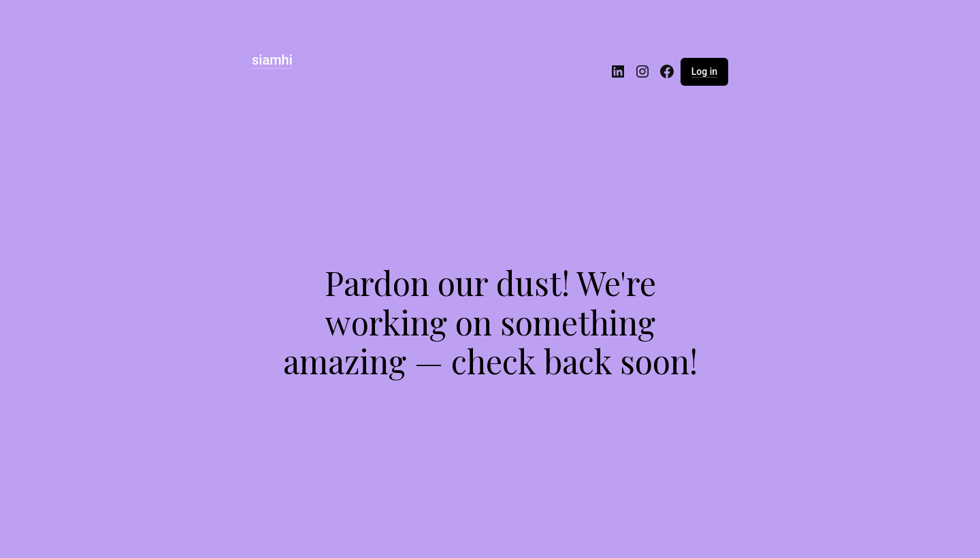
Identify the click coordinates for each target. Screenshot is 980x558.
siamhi (272, 60)
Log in (704, 71)
